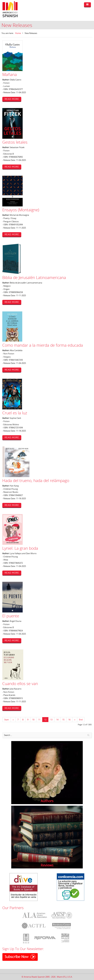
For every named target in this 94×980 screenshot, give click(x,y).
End (81, 720)
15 (63, 720)
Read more (12, 99)
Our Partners (13, 908)
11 (39, 720)
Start (7, 720)
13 (51, 720)
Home (18, 33)
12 (45, 720)
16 (69, 720)
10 (33, 720)
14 (57, 720)
